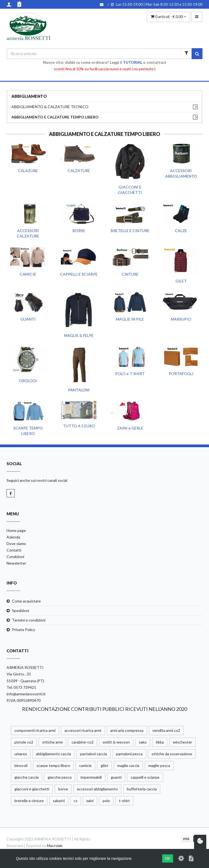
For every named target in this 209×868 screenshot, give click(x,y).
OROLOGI (28, 381)
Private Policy (24, 630)
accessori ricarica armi (83, 730)
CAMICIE (28, 274)
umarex (21, 754)
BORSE (79, 231)
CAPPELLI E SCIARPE (79, 274)
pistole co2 (24, 742)
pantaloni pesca (129, 754)
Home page (16, 530)
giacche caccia (27, 777)
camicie (85, 765)
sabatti (59, 801)
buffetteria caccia (142, 789)
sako (143, 742)
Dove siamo (16, 543)
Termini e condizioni (29, 620)
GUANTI (28, 319)
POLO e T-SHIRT (130, 374)
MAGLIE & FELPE (79, 335)
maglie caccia (128, 765)
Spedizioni (21, 610)
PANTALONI (79, 390)
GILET (181, 281)
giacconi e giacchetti (32, 789)
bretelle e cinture (29, 801)
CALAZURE (28, 171)
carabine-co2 (83, 742)
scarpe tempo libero (53, 765)
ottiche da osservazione (172, 754)
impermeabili (91, 777)
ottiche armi (52, 742)
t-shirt (124, 801)
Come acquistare (26, 601)
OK (168, 858)
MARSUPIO (181, 319)
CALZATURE (79, 171)
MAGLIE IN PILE (130, 319)
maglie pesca (159, 765)
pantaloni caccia (93, 754)
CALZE (181, 231)
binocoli (21, 765)
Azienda (13, 537)
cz (76, 801)
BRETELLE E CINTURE (130, 231)
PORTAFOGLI (181, 374)
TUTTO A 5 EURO (79, 426)
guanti (116, 777)
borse (63, 789)
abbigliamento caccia (53, 754)
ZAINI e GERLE (130, 428)
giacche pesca (60, 777)
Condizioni (15, 557)
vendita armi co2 (166, 730)
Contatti (14, 550)
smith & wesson (116, 742)
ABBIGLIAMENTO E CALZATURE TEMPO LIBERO (55, 117)
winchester (182, 742)
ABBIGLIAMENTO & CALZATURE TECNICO (50, 107)
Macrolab (55, 846)
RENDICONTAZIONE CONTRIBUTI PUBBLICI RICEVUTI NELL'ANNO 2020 (104, 709)
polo (106, 801)
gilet (104, 765)
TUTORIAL (133, 62)
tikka (160, 742)
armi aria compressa (127, 730)
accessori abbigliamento (97, 789)
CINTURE (130, 274)
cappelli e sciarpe (145, 777)
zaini (90, 801)
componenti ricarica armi (35, 730)
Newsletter (16, 563)
